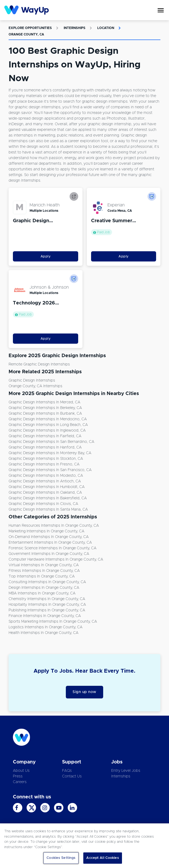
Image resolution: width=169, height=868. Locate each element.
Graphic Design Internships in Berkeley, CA (45, 408)
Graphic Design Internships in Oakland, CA (45, 493)
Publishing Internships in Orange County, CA (47, 610)
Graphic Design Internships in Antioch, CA (45, 481)
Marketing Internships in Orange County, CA (46, 531)
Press (18, 776)
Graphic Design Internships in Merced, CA (44, 402)
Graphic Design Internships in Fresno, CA (44, 464)
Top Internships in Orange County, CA (42, 576)
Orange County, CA (26, 34)
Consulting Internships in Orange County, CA (47, 582)
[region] (84, 846)
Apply (46, 256)
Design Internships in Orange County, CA (44, 588)
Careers (20, 782)
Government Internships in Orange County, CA (49, 554)
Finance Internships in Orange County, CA (45, 616)
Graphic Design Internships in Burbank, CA (45, 414)
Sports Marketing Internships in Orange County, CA (53, 622)
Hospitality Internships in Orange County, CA (47, 605)
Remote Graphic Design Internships (39, 364)
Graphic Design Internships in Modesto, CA (46, 476)
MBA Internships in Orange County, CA (42, 593)
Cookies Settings (61, 858)
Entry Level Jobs (126, 771)
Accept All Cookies (103, 858)
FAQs (67, 771)
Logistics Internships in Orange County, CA (46, 627)
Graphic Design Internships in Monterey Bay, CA (50, 453)
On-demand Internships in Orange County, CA (49, 537)
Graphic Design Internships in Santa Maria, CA (48, 510)
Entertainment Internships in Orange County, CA (50, 543)
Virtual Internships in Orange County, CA (44, 565)
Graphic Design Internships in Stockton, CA (46, 459)
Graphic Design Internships (32, 381)
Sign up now (84, 692)
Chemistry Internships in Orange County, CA (47, 599)
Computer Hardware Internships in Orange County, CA (56, 559)
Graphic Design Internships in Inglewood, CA (47, 431)
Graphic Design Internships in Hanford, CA (45, 447)
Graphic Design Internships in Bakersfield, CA (48, 498)
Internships (75, 28)
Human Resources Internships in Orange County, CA (54, 526)
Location (106, 28)
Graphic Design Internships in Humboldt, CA (47, 487)
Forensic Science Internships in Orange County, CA (53, 548)
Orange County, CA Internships (35, 386)
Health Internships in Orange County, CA (44, 633)
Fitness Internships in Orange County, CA (44, 571)
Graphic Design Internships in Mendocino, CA (48, 419)
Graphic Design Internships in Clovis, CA (43, 504)
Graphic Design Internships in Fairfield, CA (45, 436)
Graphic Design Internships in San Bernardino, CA (51, 442)
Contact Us (72, 776)
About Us (21, 771)
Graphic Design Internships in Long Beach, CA (48, 425)
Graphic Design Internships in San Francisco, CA (50, 470)
